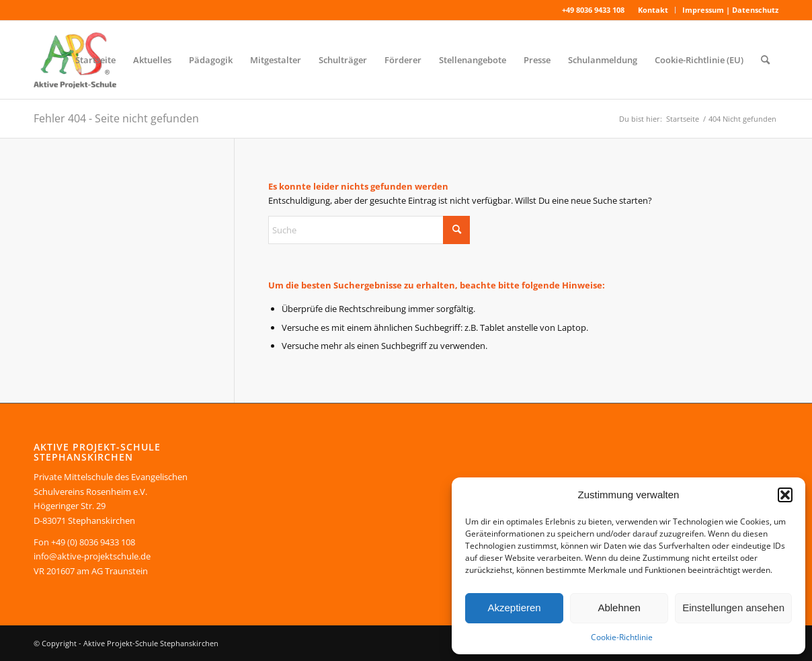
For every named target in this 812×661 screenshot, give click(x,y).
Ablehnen (619, 608)
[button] (785, 495)
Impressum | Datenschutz (730, 10)
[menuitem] (653, 10)
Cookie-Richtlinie (622, 637)
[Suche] (765, 60)
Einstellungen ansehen (733, 608)
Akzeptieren (514, 608)
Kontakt (653, 10)
